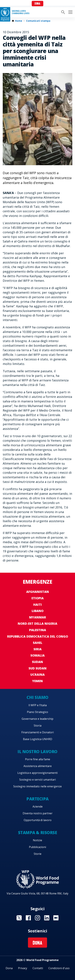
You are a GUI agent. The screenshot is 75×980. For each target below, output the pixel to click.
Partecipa (37, 799)
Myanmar (38, 617)
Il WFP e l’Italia (38, 705)
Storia (38, 726)
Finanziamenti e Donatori (37, 732)
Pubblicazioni (37, 847)
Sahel (38, 643)
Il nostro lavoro (37, 752)
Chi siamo (37, 697)
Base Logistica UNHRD (38, 739)
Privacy (23, 968)
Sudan (37, 662)
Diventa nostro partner (38, 813)
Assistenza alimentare (38, 766)
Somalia (38, 655)
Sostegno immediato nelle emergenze (37, 786)
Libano (38, 611)
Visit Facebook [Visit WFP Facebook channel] (28, 918)
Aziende (38, 807)
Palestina (38, 630)
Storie (38, 854)
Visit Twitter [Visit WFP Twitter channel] (19, 918)
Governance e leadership (37, 719)
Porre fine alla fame (38, 759)
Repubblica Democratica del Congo (38, 636)
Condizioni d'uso (59, 968)
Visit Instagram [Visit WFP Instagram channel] (37, 918)
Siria (38, 649)
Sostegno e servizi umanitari (37, 780)
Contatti (38, 968)
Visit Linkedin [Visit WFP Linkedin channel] (47, 918)
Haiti (37, 605)
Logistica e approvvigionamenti (37, 773)
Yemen (37, 681)
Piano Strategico (37, 712)
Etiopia (38, 598)
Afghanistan (38, 592)
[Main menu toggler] (70, 12)
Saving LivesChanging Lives (21, 12)
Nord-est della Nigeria (37, 624)
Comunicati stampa (38, 21)
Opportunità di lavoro (38, 820)
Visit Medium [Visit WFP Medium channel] (56, 918)
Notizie (37, 840)
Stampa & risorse (37, 833)
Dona (37, 4)
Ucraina (37, 675)
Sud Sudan (38, 668)
